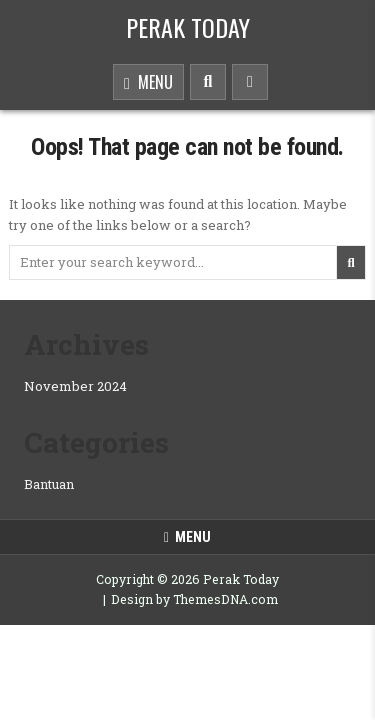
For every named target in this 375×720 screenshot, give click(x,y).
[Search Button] (208, 82)
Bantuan (49, 484)
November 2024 (75, 386)
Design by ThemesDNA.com (194, 599)
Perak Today (188, 27)
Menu (148, 83)
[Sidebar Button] (250, 82)
